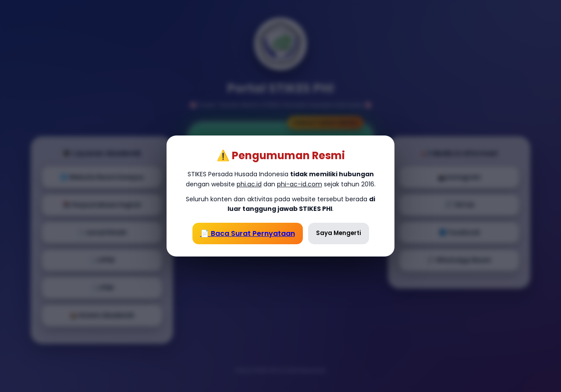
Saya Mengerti (339, 233)
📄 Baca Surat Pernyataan (248, 233)
